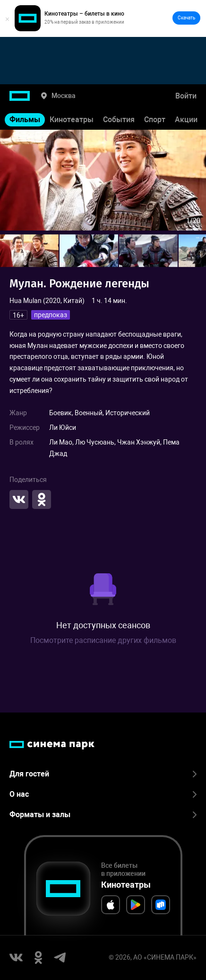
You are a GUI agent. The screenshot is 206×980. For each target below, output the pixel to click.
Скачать (186, 18)
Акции (186, 120)
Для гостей (103, 774)
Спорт (155, 120)
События (119, 120)
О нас (103, 794)
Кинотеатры (72, 120)
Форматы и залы (103, 815)
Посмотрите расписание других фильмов (103, 640)
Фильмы (25, 120)
